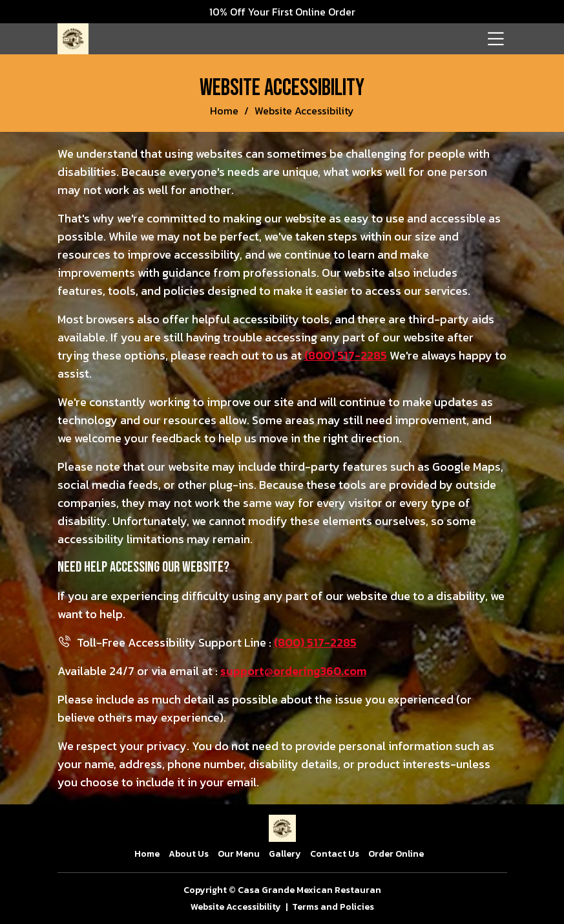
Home (224, 111)
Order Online (396, 854)
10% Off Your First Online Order (282, 12)
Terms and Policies (333, 907)
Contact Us (335, 854)
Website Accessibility (236, 907)
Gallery (285, 854)
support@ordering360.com (293, 671)
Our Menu (239, 854)
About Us (189, 854)
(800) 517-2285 (346, 355)
